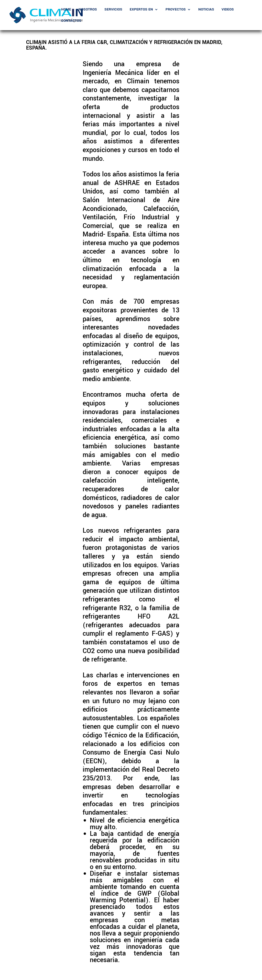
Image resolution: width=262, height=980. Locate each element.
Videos (228, 10)
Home (66, 10)
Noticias (206, 10)
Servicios (113, 10)
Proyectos (176, 10)
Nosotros (88, 10)
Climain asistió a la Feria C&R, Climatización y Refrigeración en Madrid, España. (124, 45)
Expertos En (141, 10)
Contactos (71, 21)
